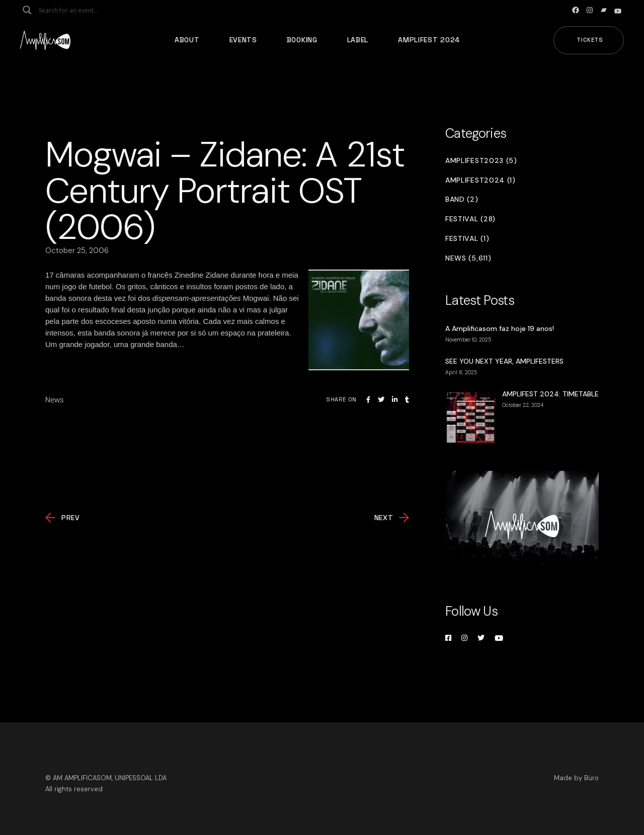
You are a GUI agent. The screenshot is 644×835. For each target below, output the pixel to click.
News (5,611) (468, 258)
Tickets (590, 40)
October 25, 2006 (77, 251)
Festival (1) (467, 239)
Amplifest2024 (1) (480, 180)
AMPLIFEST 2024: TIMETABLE (550, 394)
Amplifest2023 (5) (481, 161)
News (55, 400)
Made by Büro (576, 778)
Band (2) (462, 199)
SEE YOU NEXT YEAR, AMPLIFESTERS (504, 361)
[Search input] (78, 10)
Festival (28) (470, 219)
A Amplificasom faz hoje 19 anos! (500, 328)
